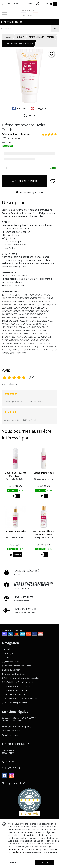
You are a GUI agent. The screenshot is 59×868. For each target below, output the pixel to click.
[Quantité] (8, 168)
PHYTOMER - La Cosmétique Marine (18, 682)
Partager (19, 108)
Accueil (8, 37)
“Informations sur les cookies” (21, 849)
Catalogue (7, 653)
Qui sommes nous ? (11, 662)
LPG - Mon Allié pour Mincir (15, 703)
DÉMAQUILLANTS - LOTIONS (41, 37)
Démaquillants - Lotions (16, 134)
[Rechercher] (55, 29)
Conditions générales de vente (16, 666)
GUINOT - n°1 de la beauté (15, 690)
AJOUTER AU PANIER (25, 181)
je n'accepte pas (15, 862)
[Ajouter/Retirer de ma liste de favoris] (53, 181)
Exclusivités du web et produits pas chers (21, 678)
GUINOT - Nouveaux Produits (16, 686)
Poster (30, 115)
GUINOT (20, 37)
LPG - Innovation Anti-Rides (15, 695)
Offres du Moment (11, 670)
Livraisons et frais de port (14, 674)
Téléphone (8, 762)
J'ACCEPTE (45, 862)
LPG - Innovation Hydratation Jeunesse (20, 699)
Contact (30, 4)
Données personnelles (12, 735)
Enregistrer (39, 108)
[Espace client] (38, 4)
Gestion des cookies (11, 731)
